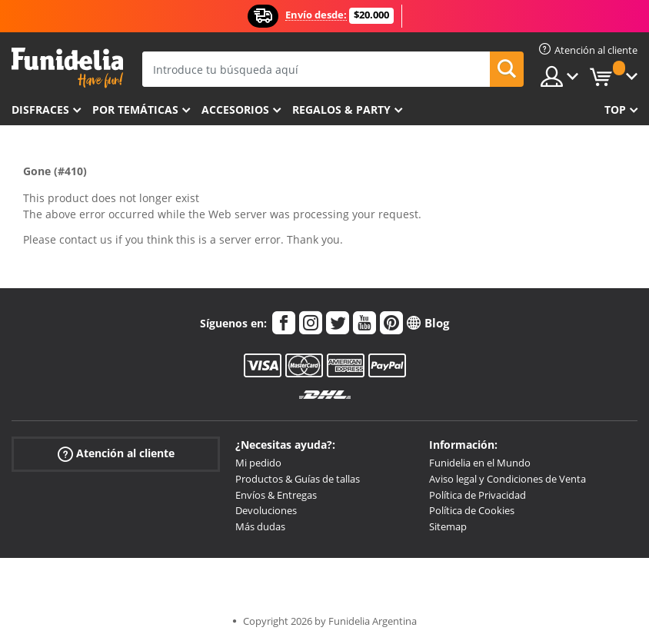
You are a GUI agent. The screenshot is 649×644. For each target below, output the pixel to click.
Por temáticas (135, 110)
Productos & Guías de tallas (298, 479)
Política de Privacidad (478, 495)
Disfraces (40, 110)
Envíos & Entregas (276, 495)
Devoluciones (266, 510)
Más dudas (260, 526)
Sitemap (448, 526)
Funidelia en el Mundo (480, 463)
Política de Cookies (472, 510)
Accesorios (235, 110)
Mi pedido (258, 463)
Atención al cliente (116, 454)
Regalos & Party (341, 110)
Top (615, 110)
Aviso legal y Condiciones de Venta (508, 479)
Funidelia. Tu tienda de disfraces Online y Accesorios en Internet (67, 68)
